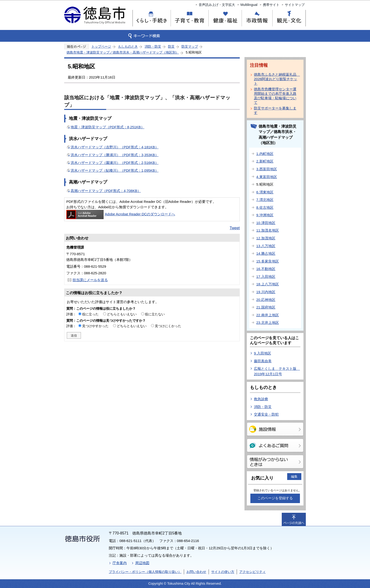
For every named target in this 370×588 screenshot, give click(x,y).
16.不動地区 (266, 269)
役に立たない (155, 314)
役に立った (90, 314)
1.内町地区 (265, 154)
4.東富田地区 (267, 177)
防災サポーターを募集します (275, 110)
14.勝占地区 (266, 253)
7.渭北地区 (265, 200)
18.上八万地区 (268, 284)
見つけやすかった (95, 326)
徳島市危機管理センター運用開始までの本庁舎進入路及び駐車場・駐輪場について (275, 96)
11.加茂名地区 (268, 230)
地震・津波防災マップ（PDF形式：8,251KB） (107, 127)
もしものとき (128, 46)
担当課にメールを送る (90, 280)
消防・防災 (153, 46)
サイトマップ (295, 5)
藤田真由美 (263, 361)
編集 (294, 476)
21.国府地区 (266, 307)
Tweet (235, 228)
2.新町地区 (265, 161)
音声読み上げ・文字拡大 (217, 5)
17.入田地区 (266, 277)
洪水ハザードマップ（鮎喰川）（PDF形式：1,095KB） (115, 170)
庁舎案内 (120, 563)
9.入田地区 (263, 353)
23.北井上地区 (268, 323)
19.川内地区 (266, 292)
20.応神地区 (266, 300)
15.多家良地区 (268, 261)
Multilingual (249, 5)
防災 (171, 46)
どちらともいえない (122, 314)
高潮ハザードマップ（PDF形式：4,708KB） (106, 191)
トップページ (101, 46)
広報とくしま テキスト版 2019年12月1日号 (277, 371)
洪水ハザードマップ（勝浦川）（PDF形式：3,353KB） (115, 155)
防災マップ (190, 46)
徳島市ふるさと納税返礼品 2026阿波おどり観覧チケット (276, 79)
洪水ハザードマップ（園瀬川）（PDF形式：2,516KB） (115, 163)
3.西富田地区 (267, 169)
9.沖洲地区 (265, 215)
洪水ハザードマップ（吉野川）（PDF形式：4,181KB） (115, 147)
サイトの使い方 (223, 572)
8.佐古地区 (265, 207)
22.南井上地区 (268, 315)
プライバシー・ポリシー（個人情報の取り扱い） (145, 572)
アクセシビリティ (252, 572)
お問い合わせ (196, 572)
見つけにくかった (168, 326)
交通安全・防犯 (266, 414)
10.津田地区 (266, 223)
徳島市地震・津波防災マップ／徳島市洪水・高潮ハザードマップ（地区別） (123, 52)
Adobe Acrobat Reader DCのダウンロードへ (121, 214)
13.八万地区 (266, 246)
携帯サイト (271, 5)
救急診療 (261, 399)
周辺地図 (142, 563)
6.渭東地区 (265, 192)
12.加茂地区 (266, 238)
